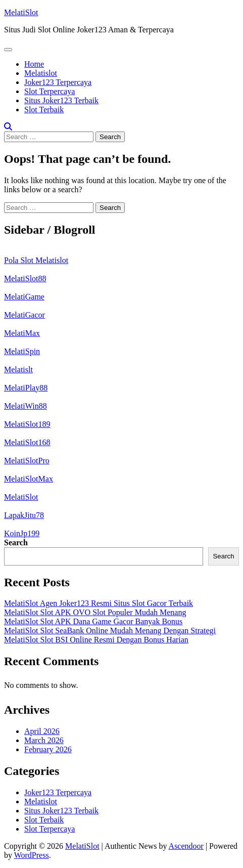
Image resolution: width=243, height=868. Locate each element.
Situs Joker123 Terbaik (61, 100)
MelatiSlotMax (29, 479)
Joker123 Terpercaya (58, 82)
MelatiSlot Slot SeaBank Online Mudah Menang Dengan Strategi (110, 631)
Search (16, 542)
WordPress (32, 855)
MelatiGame (24, 297)
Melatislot (41, 73)
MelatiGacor (25, 315)
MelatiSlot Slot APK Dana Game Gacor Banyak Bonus (93, 621)
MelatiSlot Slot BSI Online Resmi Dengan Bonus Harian (96, 640)
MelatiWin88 (26, 406)
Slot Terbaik (44, 110)
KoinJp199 (22, 533)
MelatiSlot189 (27, 424)
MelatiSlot (21, 12)
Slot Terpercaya (50, 91)
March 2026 (44, 740)
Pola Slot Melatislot (36, 260)
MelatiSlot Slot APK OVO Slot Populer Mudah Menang (95, 612)
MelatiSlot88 (25, 278)
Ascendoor (186, 846)
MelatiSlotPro (27, 461)
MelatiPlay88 (26, 388)
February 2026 (48, 749)
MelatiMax (22, 333)
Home (34, 64)
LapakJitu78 (24, 515)
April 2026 (42, 731)
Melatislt (18, 370)
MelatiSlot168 (27, 442)
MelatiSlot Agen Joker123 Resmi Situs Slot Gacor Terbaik (99, 603)
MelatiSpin (22, 351)
